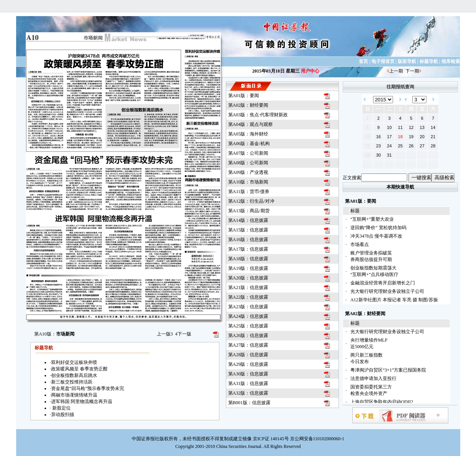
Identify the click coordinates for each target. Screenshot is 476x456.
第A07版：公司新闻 (248, 153)
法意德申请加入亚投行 (373, 378)
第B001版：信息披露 (249, 403)
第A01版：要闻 (244, 96)
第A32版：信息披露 (248, 393)
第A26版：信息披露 (248, 335)
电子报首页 (383, 61)
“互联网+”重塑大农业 (372, 219)
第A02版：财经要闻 (248, 105)
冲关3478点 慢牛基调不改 (376, 236)
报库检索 (451, 61)
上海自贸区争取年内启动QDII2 (382, 402)
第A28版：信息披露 (248, 355)
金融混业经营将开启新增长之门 (383, 283)
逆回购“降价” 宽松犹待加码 (378, 228)
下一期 (412, 71)
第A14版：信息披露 (248, 220)
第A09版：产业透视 (248, 172)
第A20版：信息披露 (248, 278)
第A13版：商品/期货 (249, 211)
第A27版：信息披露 (248, 345)
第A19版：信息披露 (248, 268)
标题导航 (429, 61)
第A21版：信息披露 (248, 287)
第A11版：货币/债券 (249, 192)
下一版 (183, 334)
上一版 (165, 334)
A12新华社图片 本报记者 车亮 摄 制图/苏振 (394, 300)
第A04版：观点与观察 (251, 124)
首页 (363, 61)
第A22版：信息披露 (248, 297)
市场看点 (360, 245)
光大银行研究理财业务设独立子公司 (387, 291)
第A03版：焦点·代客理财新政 (258, 115)
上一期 (396, 71)
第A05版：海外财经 (248, 134)
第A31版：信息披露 (248, 383)
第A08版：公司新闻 (248, 163)
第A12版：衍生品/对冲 (251, 201)
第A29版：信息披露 (248, 364)
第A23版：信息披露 (248, 307)
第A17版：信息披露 (248, 249)
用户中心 (310, 71)
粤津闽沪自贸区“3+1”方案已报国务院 (388, 370)
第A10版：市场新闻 (248, 182)
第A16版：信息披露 (248, 240)
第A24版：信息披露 (248, 316)
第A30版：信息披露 (248, 374)
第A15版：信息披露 (248, 230)
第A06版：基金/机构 (249, 144)
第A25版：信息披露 (248, 326)
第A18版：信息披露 (248, 259)
